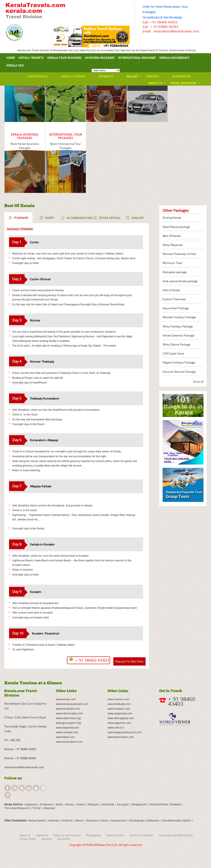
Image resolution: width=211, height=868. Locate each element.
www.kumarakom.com (69, 742)
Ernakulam (47, 804)
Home (11, 58)
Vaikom (187, 820)
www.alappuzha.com (120, 713)
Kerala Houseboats (174, 58)
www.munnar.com (118, 699)
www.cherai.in (116, 727)
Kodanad (54, 820)
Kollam (81, 804)
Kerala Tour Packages (64, 58)
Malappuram (139, 804)
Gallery (132, 76)
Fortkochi (67, 820)
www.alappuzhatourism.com (125, 732)
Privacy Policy (28, 839)
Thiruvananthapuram (17, 808)
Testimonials (37, 76)
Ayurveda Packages (100, 58)
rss (22, 788)
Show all (198, 382)
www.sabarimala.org (68, 718)
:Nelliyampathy (36, 820)
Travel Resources (183, 83)
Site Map (47, 839)
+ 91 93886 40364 (164, 27)
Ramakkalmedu (171, 820)
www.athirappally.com (121, 718)
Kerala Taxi (15, 65)
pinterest (8, 795)
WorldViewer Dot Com (103, 845)
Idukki (59, 804)
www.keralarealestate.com (72, 704)
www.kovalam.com (119, 709)
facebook (8, 788)
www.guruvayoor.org (68, 723)
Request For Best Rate (129, 661)
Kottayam (94, 804)
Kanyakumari (119, 820)
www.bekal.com (65, 737)
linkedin (29, 788)
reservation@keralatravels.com (24, 767)
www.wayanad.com (67, 727)
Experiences (181, 76)
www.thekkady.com (119, 704)
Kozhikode (108, 804)
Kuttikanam (152, 820)
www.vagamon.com (119, 723)
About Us (155, 83)
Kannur (69, 804)
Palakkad (176, 804)
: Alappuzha (30, 804)
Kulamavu (92, 820)
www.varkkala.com (67, 732)
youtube (15, 788)
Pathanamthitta (159, 804)
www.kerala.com (66, 699)
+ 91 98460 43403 (164, 22)
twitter (36, 788)
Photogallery (94, 835)
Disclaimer (64, 839)
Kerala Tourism (73, 76)
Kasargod (123, 804)
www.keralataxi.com (68, 709)
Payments (106, 76)
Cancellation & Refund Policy (176, 835)
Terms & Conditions (142, 835)
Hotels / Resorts (31, 58)
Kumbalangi (136, 820)
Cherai (105, 820)
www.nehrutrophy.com (69, 713)
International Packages (137, 58)
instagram (43, 788)
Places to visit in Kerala (67, 835)
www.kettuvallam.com (121, 737)
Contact (152, 76)
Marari (79, 820)
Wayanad (49, 808)
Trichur (37, 808)
